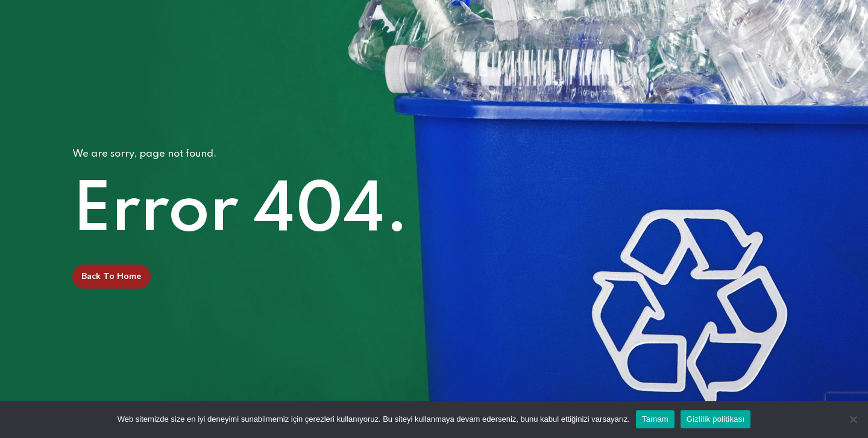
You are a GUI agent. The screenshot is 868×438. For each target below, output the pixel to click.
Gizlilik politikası (716, 419)
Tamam (655, 419)
